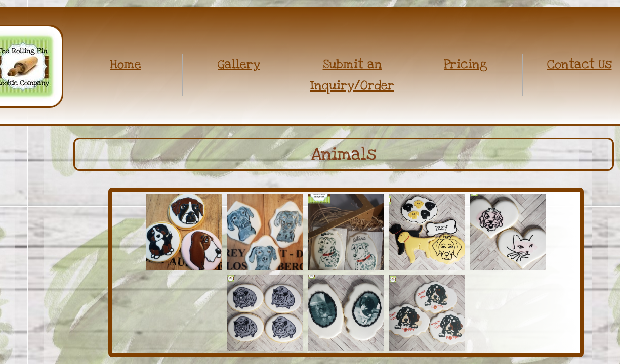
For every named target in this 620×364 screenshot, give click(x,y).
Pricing (466, 64)
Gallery (239, 64)
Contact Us (580, 64)
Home (126, 64)
